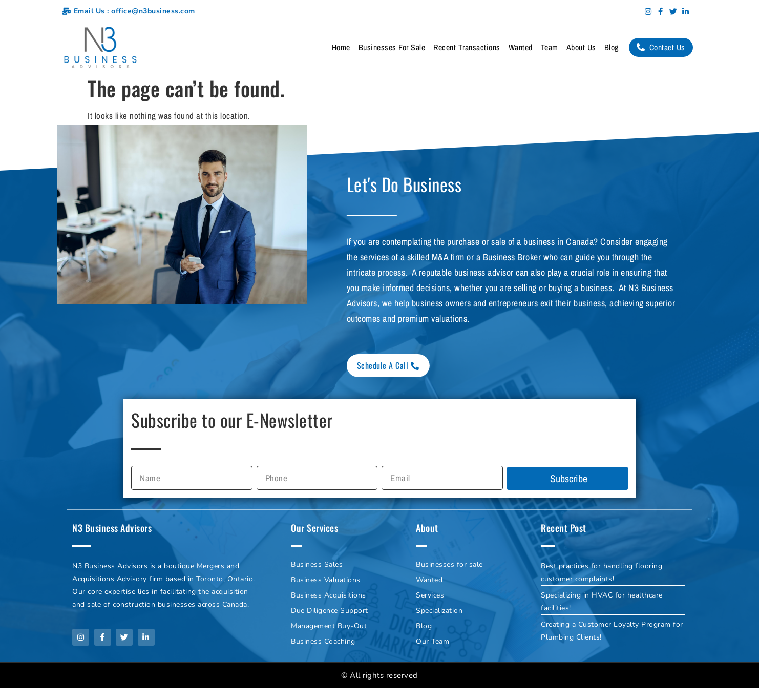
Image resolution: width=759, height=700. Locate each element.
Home (341, 47)
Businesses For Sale (392, 47)
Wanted (521, 47)
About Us (581, 47)
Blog (612, 47)
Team (550, 47)
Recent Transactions (467, 47)
